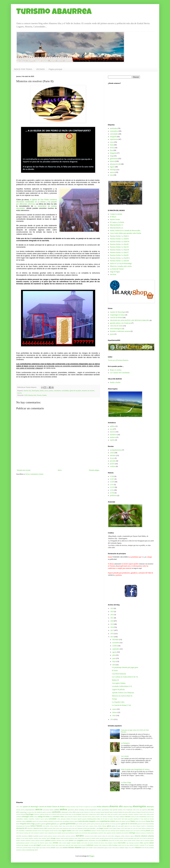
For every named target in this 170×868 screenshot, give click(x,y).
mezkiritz (101, 833)
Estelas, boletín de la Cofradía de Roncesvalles (125, 231)
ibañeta (100, 826)
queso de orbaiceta (39, 843)
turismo (65, 848)
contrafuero (20, 819)
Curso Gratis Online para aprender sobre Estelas (126, 233)
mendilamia (71, 833)
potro (75, 840)
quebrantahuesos (21, 843)
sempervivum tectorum (80, 845)
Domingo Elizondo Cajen (72, 807)
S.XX (112, 490)
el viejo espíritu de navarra (146, 819)
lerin (18, 831)
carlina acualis (150, 814)
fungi (112, 156)
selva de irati (69, 845)
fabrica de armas (120, 821)
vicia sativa (131, 848)
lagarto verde (120, 828)
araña (134, 810)
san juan (31, 845)
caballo (98, 814)
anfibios (113, 426)
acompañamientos (116, 450)
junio (114, 658)
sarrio (64, 845)
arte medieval (38, 812)
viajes (126, 848)
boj (61, 814)
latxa (153, 828)
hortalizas (79, 826)
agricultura (71, 810)
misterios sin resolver (88, 391)
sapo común (59, 845)
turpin (84, 848)
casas (36, 817)
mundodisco (25, 836)
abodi (22, 810)
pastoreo (84, 838)
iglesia (109, 826)
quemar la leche (30, 843)
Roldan (99, 807)
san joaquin (25, 845)
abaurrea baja (128, 807)
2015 (112, 637)
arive (18, 812)
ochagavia (117, 836)
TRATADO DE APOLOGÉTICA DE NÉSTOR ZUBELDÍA (130, 320)
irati (45, 828)
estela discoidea (83, 821)
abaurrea (105, 806)
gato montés (79, 824)
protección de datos (114, 840)
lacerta (111, 828)
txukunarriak (101, 848)
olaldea (123, 836)
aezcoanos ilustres (48, 810)
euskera (98, 821)
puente (130, 840)
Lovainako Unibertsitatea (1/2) (122, 686)
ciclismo (97, 817)
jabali (54, 828)
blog (27, 814)
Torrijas (114, 699)
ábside (42, 391)
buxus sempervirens (91, 814)
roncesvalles (122, 843)
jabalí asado (59, 828)
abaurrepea (150, 807)
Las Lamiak (125, 756)
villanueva (138, 848)
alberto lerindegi (79, 810)
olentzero (128, 836)
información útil (115, 164)
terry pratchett (24, 848)
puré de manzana (145, 840)
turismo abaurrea (75, 847)
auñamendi (64, 812)
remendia (74, 843)
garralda (63, 824)
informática (30, 828)
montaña (148, 833)
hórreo (96, 826)
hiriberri (33, 826)
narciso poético (61, 836)
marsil (148, 831)
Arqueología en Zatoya (117, 315)
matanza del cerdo (29, 833)
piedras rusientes (21, 840)
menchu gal (65, 833)
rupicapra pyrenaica (134, 843)
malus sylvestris (80, 831)
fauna (112, 145)
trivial (53, 848)
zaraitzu (151, 848)
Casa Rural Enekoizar (119, 674)
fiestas (112, 148)
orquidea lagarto (46, 838)
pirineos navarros (56, 840)
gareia (58, 824)
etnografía (113, 137)
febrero (115, 712)
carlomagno (25, 817)
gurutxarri (140, 824)
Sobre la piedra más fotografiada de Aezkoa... (136, 769)
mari (107, 831)
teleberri (132, 845)
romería (115, 843)
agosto (115, 652)
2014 (112, 719)
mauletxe (42, 833)
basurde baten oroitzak (111, 812)
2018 (112, 627)
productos (105, 840)
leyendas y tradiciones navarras (120, 331)
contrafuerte (57, 391)
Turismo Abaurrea (54, 12)
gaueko (85, 824)
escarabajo (66, 821)
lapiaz (129, 828)
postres (112, 464)
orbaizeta (151, 836)
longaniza (47, 831)
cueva (46, 819)
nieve (96, 836)
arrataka (29, 812)
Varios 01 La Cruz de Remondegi (121, 264)
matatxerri (36, 833)
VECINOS (40, 69)
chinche (75, 817)
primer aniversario (90, 840)
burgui (83, 814)
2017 (112, 630)
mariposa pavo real (130, 831)
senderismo (90, 845)
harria (144, 824)
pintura (33, 840)
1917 (18, 807)
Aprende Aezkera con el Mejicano (123, 693)
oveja (62, 838)
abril (114, 665)
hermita (152, 824)
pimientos (28, 840)
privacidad (98, 840)
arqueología (23, 812)
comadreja (110, 817)
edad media (125, 819)
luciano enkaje (58, 831)
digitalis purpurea (82, 819)
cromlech (37, 819)
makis (73, 831)
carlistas (19, 817)
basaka (102, 812)
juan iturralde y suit (93, 828)
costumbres (31, 819)
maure (46, 833)
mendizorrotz (78, 833)
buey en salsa (72, 814)
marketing (143, 831)
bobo (58, 814)
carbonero (131, 814)
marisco (138, 831)
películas (111, 838)
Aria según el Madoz (119, 683)
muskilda (36, 836)
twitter (91, 848)
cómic (59, 819)
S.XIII (112, 476)
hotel (84, 826)
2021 (112, 618)
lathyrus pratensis (146, 828)
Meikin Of (115, 680)
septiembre (116, 649)
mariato (117, 831)
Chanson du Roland (58, 807)
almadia (87, 810)
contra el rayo (150, 817)
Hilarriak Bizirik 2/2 (117, 228)
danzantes (63, 819)
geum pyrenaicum (96, 824)
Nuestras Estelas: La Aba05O (120, 239)
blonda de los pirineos (51, 814)
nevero (92, 836)
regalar (69, 843)
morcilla (19, 836)
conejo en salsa (135, 817)
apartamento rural (107, 810)
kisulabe (106, 828)
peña (135, 838)
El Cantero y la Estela (117, 222)
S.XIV (112, 479)
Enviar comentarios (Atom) (34, 474)
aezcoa (46, 391)
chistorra (80, 817)
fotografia (113, 153)
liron (43, 831)
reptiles (112, 440)
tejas (128, 845)
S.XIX (112, 482)
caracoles (125, 814)
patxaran (106, 838)
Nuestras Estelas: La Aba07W (120, 242)
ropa (127, 843)
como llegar (116, 817)
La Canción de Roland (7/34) (121, 705)
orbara (18, 838)
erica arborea (40, 821)
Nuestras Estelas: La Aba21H (120, 250)
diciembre (116, 640)
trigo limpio (43, 848)
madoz (69, 831)
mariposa (122, 831)
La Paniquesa (125, 743)
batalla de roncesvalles (125, 812)
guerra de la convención (129, 824)
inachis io (144, 826)
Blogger (92, 856)
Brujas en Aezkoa (116, 370)
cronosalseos (114, 131)
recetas (56, 843)
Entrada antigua (94, 470)
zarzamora (19, 850)
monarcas (144, 833)
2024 (112, 608)
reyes (83, 843)
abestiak (18, 810)
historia (112, 161)
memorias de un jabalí (55, 833)
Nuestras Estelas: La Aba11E (119, 247)
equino (34, 821)
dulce (99, 819)
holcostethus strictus (48, 826)
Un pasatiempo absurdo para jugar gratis (125, 667)
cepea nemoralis (68, 817)
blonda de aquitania (39, 814)
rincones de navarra (99, 843)
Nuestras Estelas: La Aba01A (120, 236)
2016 (112, 634)
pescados (113, 461)
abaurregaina (35, 391)
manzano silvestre (96, 831)
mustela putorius (48, 836)
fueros (29, 824)
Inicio (60, 470)
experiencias (114, 139)
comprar (122, 817)
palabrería (72, 838)
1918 (21, 807)
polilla (67, 840)
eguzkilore (136, 819)
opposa (132, 836)
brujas (67, 814)
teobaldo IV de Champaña (147, 845)
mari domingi (111, 831)
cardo (144, 814)
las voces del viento (136, 828)
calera (102, 814)
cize (101, 817)
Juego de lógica (115, 272)
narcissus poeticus (71, 836)
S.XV (112, 485)
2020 (112, 621)
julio (114, 655)
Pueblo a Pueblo (115, 382)
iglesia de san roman (130, 826)
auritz (44, 812)
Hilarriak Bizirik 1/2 (117, 225)
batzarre (134, 812)
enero (114, 715)
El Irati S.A (82, 807)
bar (95, 812)
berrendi (144, 812)
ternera (18, 848)
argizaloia (145, 810)
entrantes (113, 455)
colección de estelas (116, 326)
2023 (112, 611)
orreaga (53, 838)
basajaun (98, 812)
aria (149, 810)
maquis (103, 831)
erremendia (57, 821)
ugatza (106, 848)
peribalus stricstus (123, 838)
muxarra (55, 836)
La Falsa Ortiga (126, 782)
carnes (112, 453)
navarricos (87, 836)
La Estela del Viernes (117, 269)
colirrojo (105, 817)
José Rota (113, 274)
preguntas (81, 840)
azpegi (78, 812)
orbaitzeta (144, 836)
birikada (23, 814)
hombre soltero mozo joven (62, 826)
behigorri (139, 812)
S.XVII (112, 487)
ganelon (43, 824)
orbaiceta (137, 836)
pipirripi (38, 840)
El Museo (113, 217)
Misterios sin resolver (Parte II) (122, 696)
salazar (151, 843)
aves (111, 429)
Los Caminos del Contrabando (120, 373)
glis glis (103, 824)
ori (21, 838)
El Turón (115, 671)
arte (33, 812)
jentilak (85, 828)
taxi (125, 845)
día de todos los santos (107, 819)
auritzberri (49, 812)
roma (106, 843)
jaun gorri (75, 828)
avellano (70, 812)
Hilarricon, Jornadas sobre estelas (121, 266)
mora (152, 833)
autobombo (114, 128)
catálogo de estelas (43, 817)
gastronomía (114, 159)
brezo (64, 814)
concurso (127, 817)
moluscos (113, 437)
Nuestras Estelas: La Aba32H (120, 261)
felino (137, 821)
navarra (20, 393)
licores (112, 458)
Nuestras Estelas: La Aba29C (119, 255)
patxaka (102, 838)
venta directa (116, 848)
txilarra (95, 848)
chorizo (89, 817)
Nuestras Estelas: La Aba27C (119, 252)
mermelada (85, 833)
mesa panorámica (93, 833)
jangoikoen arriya (67, 828)
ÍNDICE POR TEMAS (23, 69)
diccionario (74, 819)
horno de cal (73, 826)
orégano (58, 838)
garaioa (48, 824)
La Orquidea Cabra (118, 702)
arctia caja (139, 810)
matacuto (21, 833)
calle (105, 814)
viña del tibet (145, 848)
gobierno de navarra (110, 824)
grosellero (119, 824)
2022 (112, 615)
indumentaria (150, 826)
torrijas (34, 848)
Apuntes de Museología (118, 312)
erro (61, 821)
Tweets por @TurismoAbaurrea (118, 360)
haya (147, 824)
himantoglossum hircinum (23, 826)
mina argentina (108, 833)
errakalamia (50, 821)
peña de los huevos (142, 838)
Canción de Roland (116, 318)
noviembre (116, 643)
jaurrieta (80, 828)
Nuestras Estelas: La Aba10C (119, 244)
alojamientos (93, 810)
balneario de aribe (89, 812)
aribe (152, 810)
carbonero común (138, 814)
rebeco (51, 843)
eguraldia (130, 819)
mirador (114, 833)
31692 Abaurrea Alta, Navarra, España (35, 395)
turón (87, 848)
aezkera (57, 810)
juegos (101, 828)
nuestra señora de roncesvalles (106, 836)
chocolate (85, 817)
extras (112, 142)
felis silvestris (142, 821)
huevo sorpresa (90, 826)
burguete (79, 814)
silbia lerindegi (113, 845)
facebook (128, 821)
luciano (52, 831)
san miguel (37, 845)
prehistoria (113, 495)
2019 (112, 624)
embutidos (19, 821)
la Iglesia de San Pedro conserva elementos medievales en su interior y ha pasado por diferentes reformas (37, 202)
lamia (126, 828)
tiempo (30, 848)
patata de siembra (91, 838)
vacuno (110, 848)
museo (31, 836)
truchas (57, 848)
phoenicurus (151, 838)
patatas (98, 838)
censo (62, 817)
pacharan (66, 838)
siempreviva (105, 845)
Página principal (55, 69)
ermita (45, 821)
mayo (114, 661)
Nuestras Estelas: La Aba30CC (120, 258)
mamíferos (113, 435)
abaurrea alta (27, 391)
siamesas (96, 845)
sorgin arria (121, 845)
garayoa (54, 824)
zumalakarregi (30, 850)
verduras (113, 466)
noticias (113, 172)
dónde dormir (117, 819)
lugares (112, 167)
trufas (61, 848)
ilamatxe (139, 826)
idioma (104, 826)
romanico (110, 843)
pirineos (48, 840)
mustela (41, 836)
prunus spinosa (124, 840)
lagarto (115, 828)
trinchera (48, 848)
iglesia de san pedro (75, 391)
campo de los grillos (112, 814)
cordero (26, 819)
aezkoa (51, 391)
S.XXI (112, 493)
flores (18, 824)
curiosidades (65, 391)
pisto (63, 840)
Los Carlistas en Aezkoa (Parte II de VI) (125, 677)
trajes (38, 848)
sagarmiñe (146, 843)
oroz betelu (25, 838)
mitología (113, 170)
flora (112, 150)
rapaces (47, 843)
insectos (113, 432)
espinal (76, 821)
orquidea (31, 838)
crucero (42, 819)
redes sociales (63, 843)
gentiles (89, 824)
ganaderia (38, 824)
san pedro (44, 845)
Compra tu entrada (116, 214)
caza (51, 817)
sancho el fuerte (51, 845)
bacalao (82, 812)
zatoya (24, 850)
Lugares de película (118, 689)
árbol (36, 850)
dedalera (69, 819)
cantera (120, 814)
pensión (116, 838)
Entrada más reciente (24, 470)
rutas (112, 175)
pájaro (152, 840)
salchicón (19, 845)
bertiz (148, 812)
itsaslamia (50, 828)
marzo (115, 709)
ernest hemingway (116, 329)
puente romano (136, 840)
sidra (100, 845)
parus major (78, 838)
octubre (115, 646)
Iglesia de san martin (91, 807)
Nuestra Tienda (115, 219)
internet (41, 828)
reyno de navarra (89, 843)
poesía (112, 334)
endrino (24, 821)
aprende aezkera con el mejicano (121, 323)
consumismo (143, 817)
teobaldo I (137, 845)
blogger (31, 814)
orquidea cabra (37, 838)
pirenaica (43, 840)
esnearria (72, 821)
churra (93, 817)
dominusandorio (92, 819)
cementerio (56, 817)
